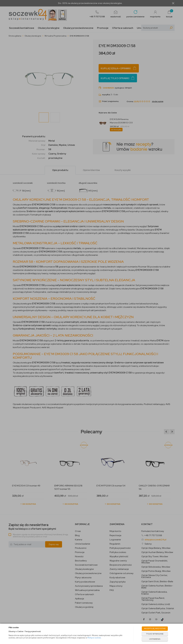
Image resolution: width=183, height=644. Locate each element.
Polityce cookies (94, 638)
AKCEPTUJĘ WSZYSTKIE (155, 628)
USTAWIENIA (155, 639)
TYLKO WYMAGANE (155, 634)
